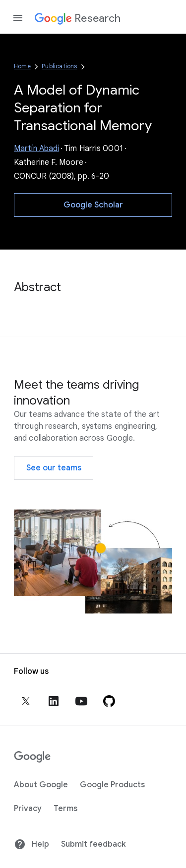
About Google (41, 785)
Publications (59, 66)
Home (22, 66)
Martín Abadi (36, 149)
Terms (65, 809)
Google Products (112, 785)
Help (31, 844)
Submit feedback (93, 844)
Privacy (28, 809)
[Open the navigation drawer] (18, 18)
